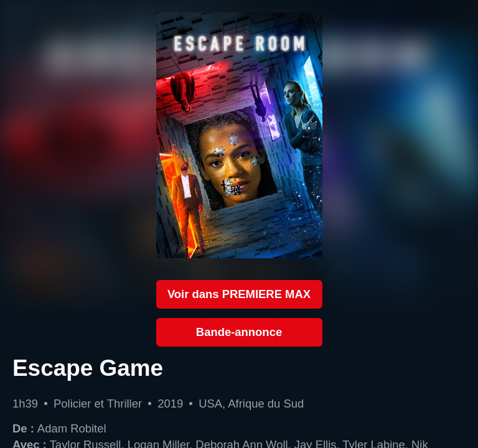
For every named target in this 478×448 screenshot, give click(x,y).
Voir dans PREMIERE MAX (239, 294)
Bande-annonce (239, 332)
